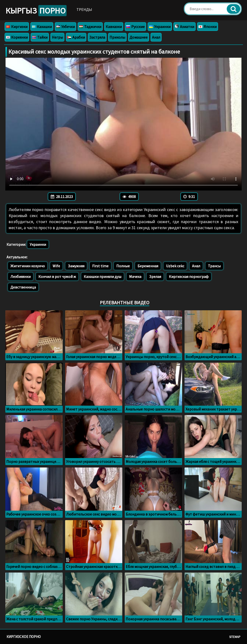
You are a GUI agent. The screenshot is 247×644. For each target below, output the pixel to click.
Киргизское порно (24, 637)
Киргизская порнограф (189, 276)
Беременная (148, 266)
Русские (135, 27)
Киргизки (17, 27)
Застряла (97, 37)
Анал (156, 37)
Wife (56, 266)
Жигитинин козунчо (28, 266)
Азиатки (185, 27)
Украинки (160, 27)
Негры (57, 37)
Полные (123, 266)
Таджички (90, 27)
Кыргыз (36, 11)
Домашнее (139, 37)
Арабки (76, 37)
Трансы (214, 266)
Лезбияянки (21, 276)
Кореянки (17, 37)
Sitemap (235, 637)
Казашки (42, 27)
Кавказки (114, 27)
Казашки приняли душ (103, 276)
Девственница (23, 287)
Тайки (40, 37)
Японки (208, 27)
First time (100, 266)
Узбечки (65, 27)
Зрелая (155, 276)
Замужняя (76, 266)
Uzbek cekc (175, 266)
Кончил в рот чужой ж (57, 276)
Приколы (117, 37)
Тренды (84, 9)
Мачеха (135, 276)
